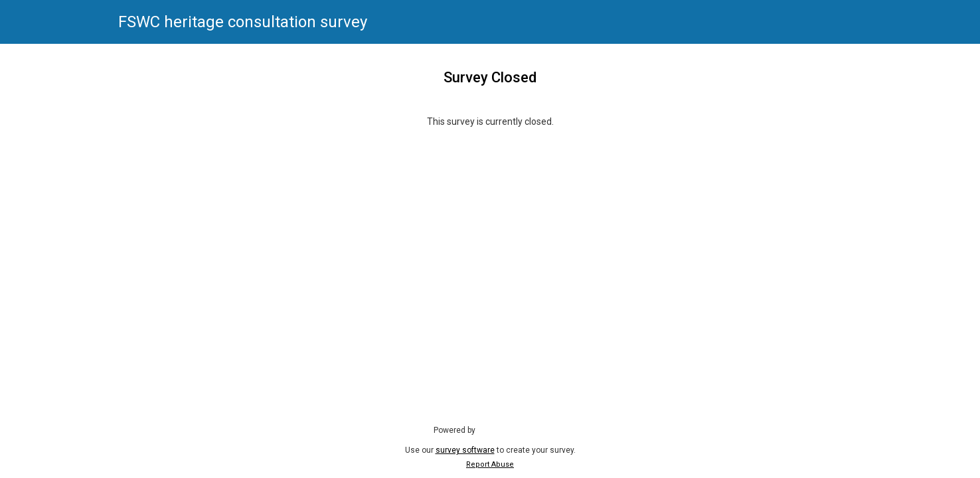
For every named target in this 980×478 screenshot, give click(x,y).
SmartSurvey (514, 430)
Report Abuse (490, 464)
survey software (465, 450)
